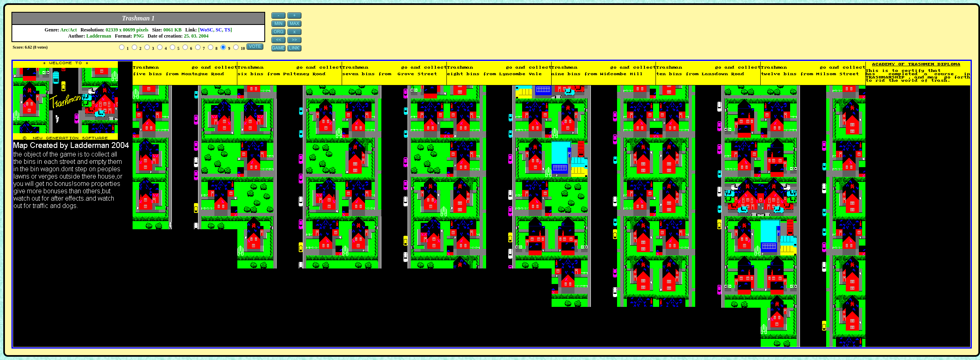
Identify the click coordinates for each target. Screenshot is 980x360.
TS (227, 30)
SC (219, 30)
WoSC (206, 30)
